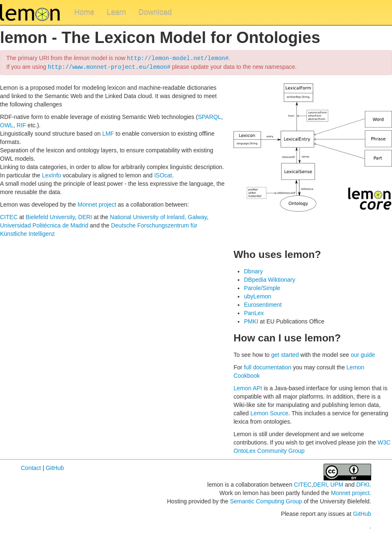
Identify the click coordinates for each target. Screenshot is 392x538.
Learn (116, 13)
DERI (85, 216)
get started (285, 354)
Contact (31, 467)
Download (155, 13)
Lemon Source (269, 412)
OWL (7, 124)
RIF (21, 124)
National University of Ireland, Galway (158, 216)
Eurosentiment (263, 304)
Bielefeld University (50, 216)
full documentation (268, 366)
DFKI (363, 484)
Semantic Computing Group (266, 500)
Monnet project (97, 204)
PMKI (251, 321)
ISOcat (163, 174)
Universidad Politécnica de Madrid (44, 225)
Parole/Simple (262, 287)
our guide (363, 354)
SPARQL (209, 116)
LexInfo (51, 174)
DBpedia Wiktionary (270, 279)
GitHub (55, 467)
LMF (108, 133)
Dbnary (253, 270)
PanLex (254, 312)
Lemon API (248, 387)
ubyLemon (258, 296)
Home (84, 13)
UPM (337, 484)
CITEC (9, 216)
